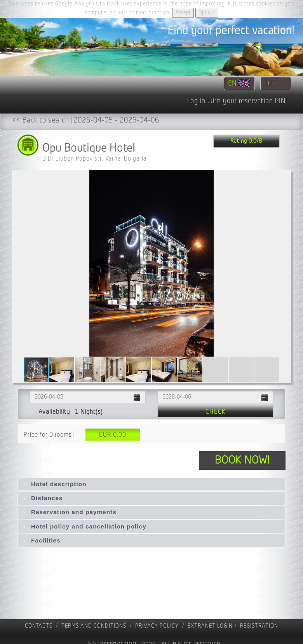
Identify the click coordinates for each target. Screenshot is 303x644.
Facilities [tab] (41, 540)
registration (259, 626)
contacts (39, 626)
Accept (183, 13)
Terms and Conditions (94, 626)
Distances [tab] (42, 498)
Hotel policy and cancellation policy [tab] (84, 526)
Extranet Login (210, 626)
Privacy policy (157, 626)
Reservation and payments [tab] (69, 512)
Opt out (207, 13)
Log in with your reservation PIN (236, 101)
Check (216, 412)
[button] (284, 263)
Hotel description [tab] (54, 484)
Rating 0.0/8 (246, 141)
